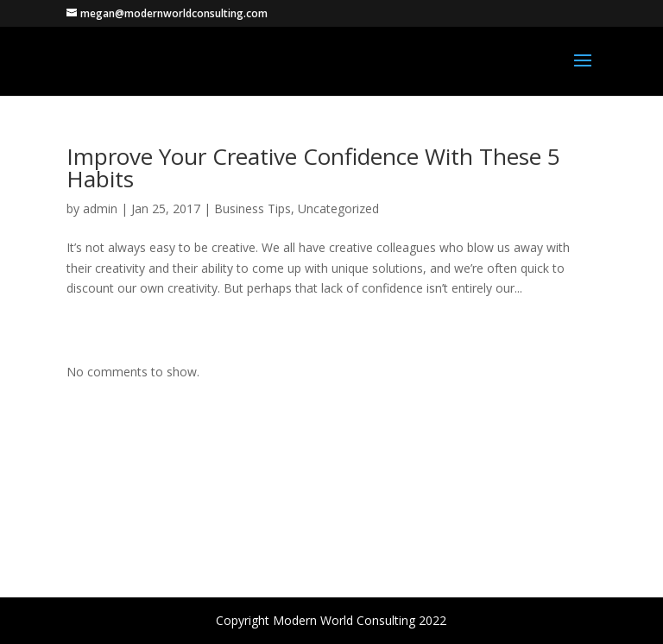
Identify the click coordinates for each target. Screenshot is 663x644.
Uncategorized (338, 208)
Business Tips (253, 208)
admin (100, 208)
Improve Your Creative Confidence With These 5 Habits (313, 167)
